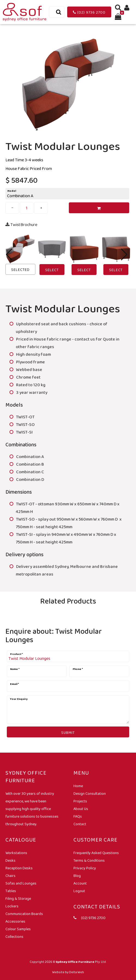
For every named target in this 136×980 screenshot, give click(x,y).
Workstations (16, 853)
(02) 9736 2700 (89, 12)
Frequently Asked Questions (96, 853)
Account (80, 883)
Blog (77, 876)
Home (78, 786)
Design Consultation (90, 793)
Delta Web (77, 972)
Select (52, 270)
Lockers (12, 906)
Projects (80, 801)
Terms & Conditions (89, 860)
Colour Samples (18, 929)
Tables (11, 891)
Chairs (10, 876)
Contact (80, 824)
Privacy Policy (85, 868)
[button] (124, 255)
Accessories (15, 921)
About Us (81, 809)
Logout (79, 891)
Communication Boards (24, 914)
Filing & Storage (18, 898)
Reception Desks (19, 868)
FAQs (78, 816)
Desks (10, 860)
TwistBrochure (21, 225)
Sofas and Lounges (21, 883)
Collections (14, 936)
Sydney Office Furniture (75, 962)
